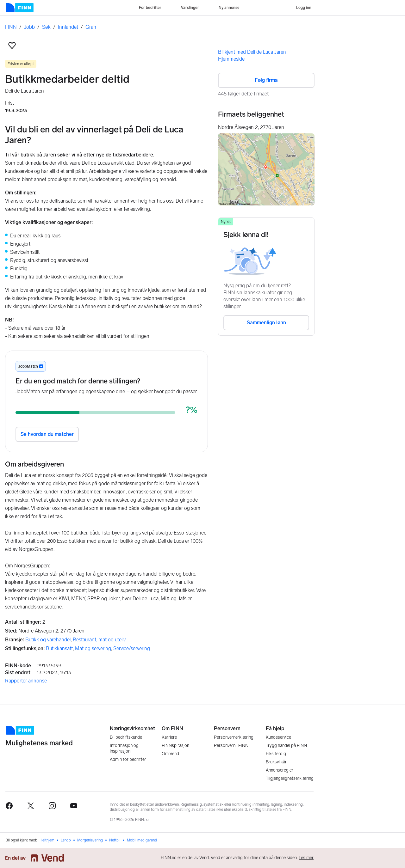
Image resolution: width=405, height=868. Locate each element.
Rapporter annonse (26, 681)
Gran (91, 27)
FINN (11, 27)
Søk (46, 27)
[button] (12, 46)
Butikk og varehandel (48, 640)
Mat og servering (93, 648)
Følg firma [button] (266, 80)
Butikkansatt (59, 648)
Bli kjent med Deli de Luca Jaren (252, 52)
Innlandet (68, 27)
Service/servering (132, 648)
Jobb (29, 27)
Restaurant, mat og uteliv (99, 640)
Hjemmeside (231, 59)
